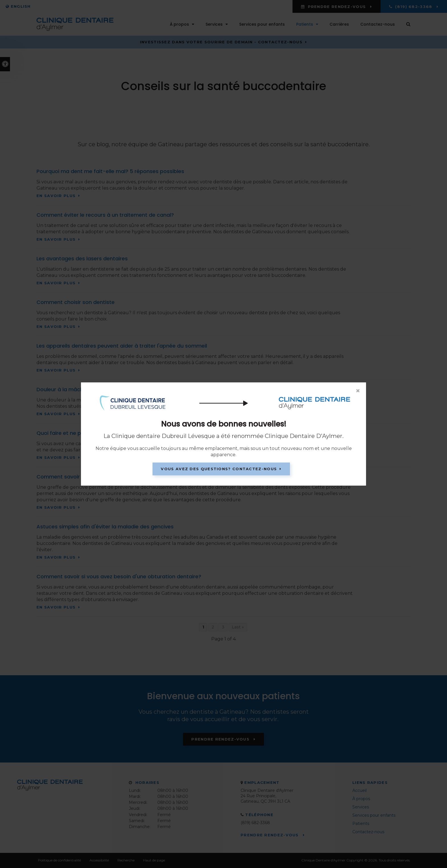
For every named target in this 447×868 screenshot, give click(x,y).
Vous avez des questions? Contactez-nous (219, 469)
